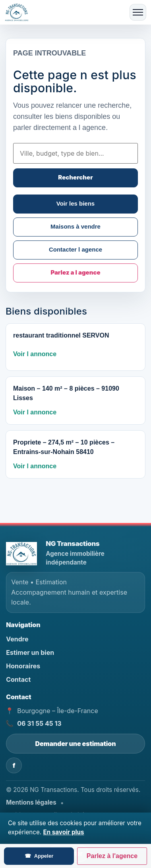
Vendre (17, 639)
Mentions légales (31, 802)
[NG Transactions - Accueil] (23, 554)
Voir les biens (75, 203)
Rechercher (75, 177)
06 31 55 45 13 (39, 723)
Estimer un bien (30, 652)
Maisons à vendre (75, 226)
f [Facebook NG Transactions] (14, 765)
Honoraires (23, 666)
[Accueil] (19, 12)
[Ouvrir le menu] (138, 12)
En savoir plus (64, 832)
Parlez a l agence (75, 272)
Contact (18, 679)
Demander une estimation (76, 744)
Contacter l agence (75, 249)
